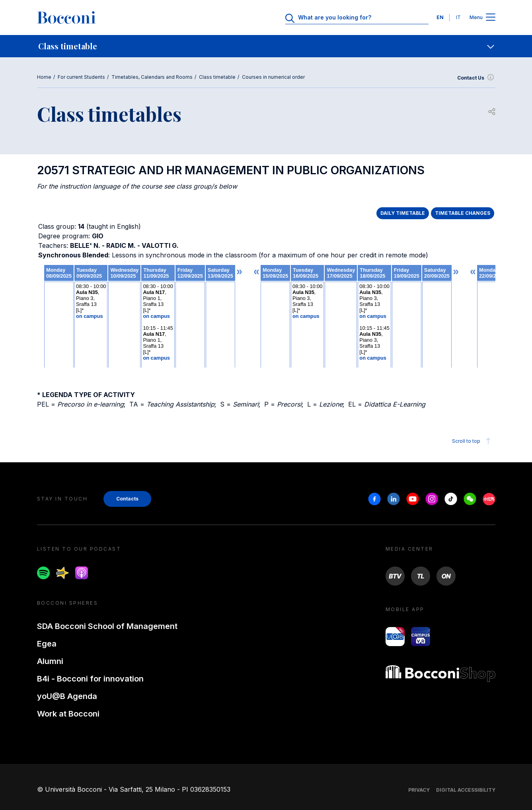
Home (44, 77)
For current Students (81, 77)
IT (458, 17)
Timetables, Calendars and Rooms (152, 77)
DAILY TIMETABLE (403, 213)
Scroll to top (473, 441)
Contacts (127, 499)
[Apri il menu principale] (491, 18)
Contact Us (476, 78)
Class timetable (217, 77)
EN (440, 17)
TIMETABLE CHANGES (463, 213)
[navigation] (266, 46)
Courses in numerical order (273, 77)
